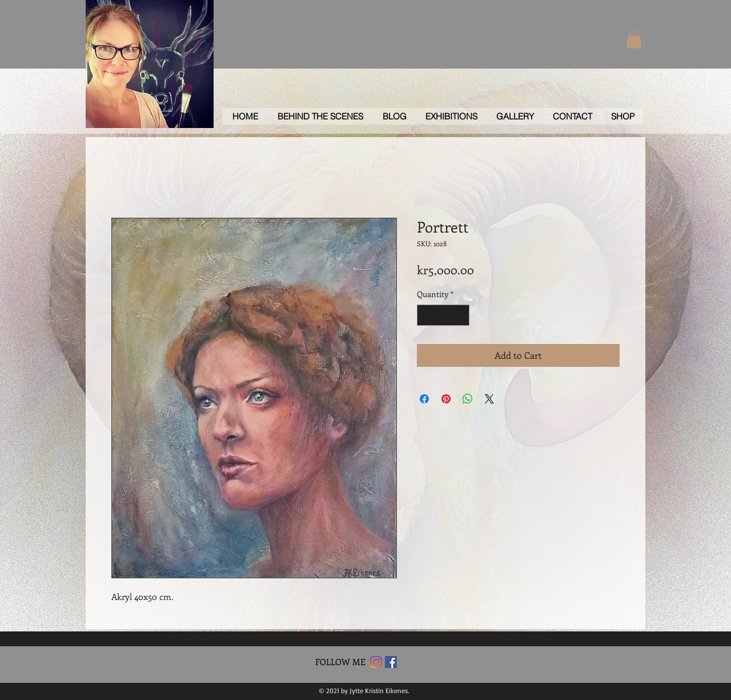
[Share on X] (489, 399)
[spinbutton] (443, 315)
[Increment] (461, 315)
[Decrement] (426, 315)
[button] (634, 39)
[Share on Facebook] (424, 399)
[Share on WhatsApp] (468, 399)
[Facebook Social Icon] (391, 662)
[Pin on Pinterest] (446, 399)
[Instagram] (376, 662)
